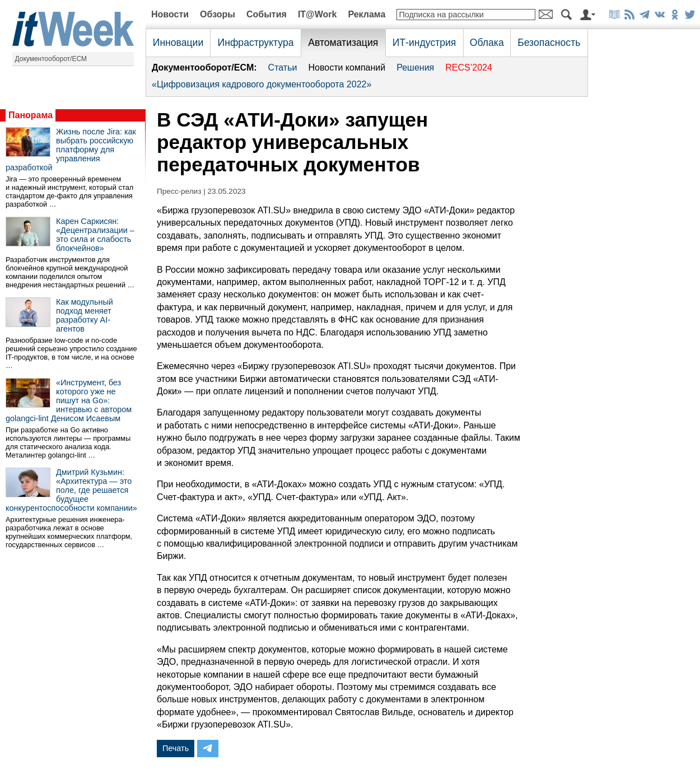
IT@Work (318, 14)
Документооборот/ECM (51, 59)
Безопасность (549, 43)
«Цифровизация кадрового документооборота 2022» (262, 84)
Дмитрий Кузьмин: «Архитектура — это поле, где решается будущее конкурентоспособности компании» (71, 490)
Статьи (283, 67)
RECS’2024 (469, 67)
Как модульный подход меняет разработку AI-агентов (85, 315)
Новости (170, 14)
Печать (176, 748)
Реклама (367, 14)
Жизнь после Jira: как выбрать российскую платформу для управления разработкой (71, 150)
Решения (415, 67)
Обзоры (218, 14)
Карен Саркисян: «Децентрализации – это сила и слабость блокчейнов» (95, 235)
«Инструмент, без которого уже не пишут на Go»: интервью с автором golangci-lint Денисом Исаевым (69, 400)
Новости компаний (347, 67)
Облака (487, 43)
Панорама (31, 115)
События (267, 14)
